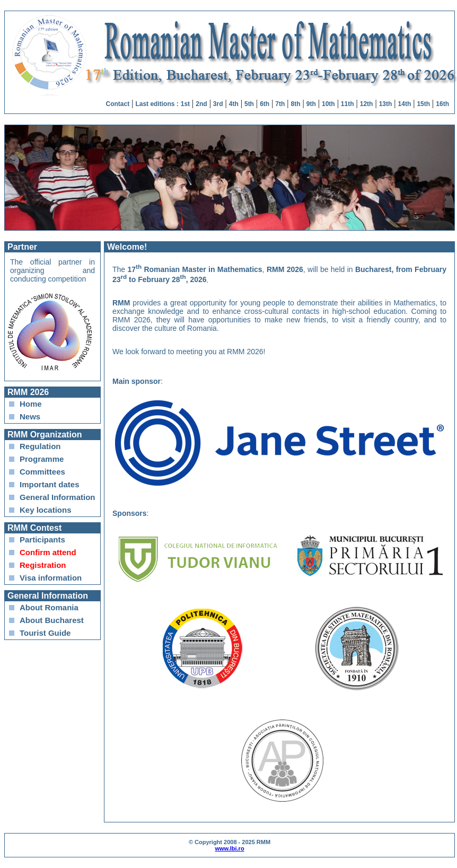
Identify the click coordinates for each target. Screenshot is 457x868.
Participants (42, 540)
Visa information (51, 578)
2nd (201, 104)
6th (265, 104)
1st (185, 104)
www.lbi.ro (229, 848)
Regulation (40, 446)
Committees (42, 472)
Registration (43, 565)
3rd (218, 104)
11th (348, 104)
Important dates (50, 484)
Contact (118, 104)
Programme (42, 459)
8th (296, 104)
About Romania (49, 607)
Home (31, 404)
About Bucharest (52, 620)
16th (442, 104)
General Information (58, 497)
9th (311, 104)
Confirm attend (48, 552)
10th (328, 104)
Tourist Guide (45, 633)
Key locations (46, 510)
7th (280, 104)
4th (234, 104)
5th (249, 104)
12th (367, 104)
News (30, 417)
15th (423, 104)
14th (405, 104)
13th (386, 104)
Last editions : (157, 104)
